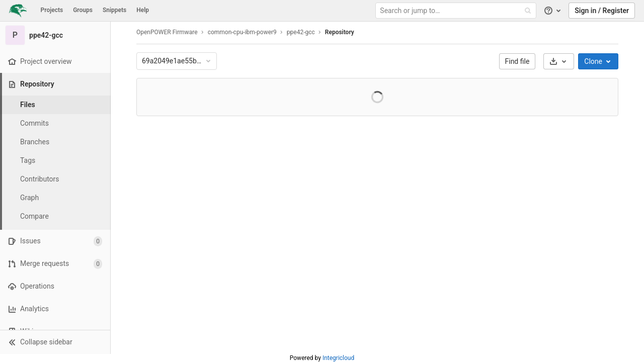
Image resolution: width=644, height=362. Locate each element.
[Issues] (55, 241)
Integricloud (338, 358)
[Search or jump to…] (457, 11)
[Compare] (55, 216)
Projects (52, 10)
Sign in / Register (602, 11)
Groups (83, 10)
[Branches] (55, 142)
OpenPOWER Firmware (167, 32)
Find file (517, 61)
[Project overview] (55, 62)
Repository (340, 32)
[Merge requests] (55, 264)
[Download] (559, 61)
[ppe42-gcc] (55, 35)
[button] (55, 342)
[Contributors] (55, 179)
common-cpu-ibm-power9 (242, 32)
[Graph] (55, 198)
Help (143, 10)
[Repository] (56, 84)
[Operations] (55, 286)
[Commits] (55, 123)
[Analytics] (55, 309)
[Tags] (55, 161)
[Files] (55, 105)
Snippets (114, 10)
